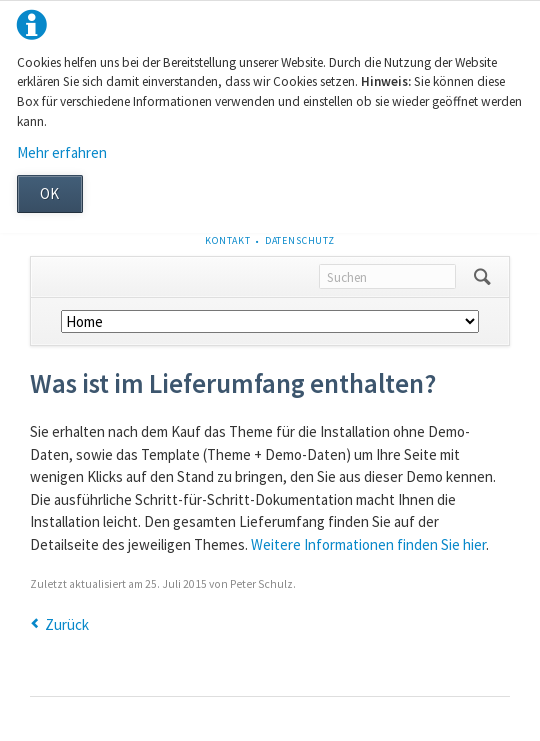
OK (49, 193)
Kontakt (228, 240)
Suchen (482, 277)
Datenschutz (300, 240)
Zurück (67, 624)
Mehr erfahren (62, 152)
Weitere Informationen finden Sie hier (368, 544)
